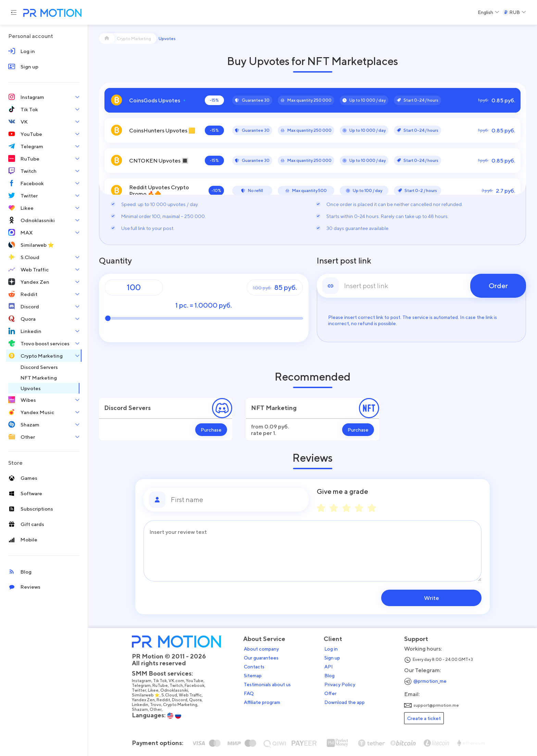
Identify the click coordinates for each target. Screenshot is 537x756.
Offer (331, 693)
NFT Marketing (274, 408)
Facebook (195, 685)
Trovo (156, 705)
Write (438, 598)
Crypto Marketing (181, 705)
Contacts (255, 667)
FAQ (249, 693)
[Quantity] (134, 287)
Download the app (345, 702)
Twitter (140, 690)
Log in (332, 649)
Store (15, 463)
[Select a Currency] (514, 12)
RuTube (161, 685)
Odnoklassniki (175, 690)
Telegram (142, 685)
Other (156, 709)
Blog (330, 676)
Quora (196, 700)
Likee (154, 690)
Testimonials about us (268, 684)
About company (262, 649)
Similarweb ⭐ (146, 695)
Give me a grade (342, 491)
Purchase (211, 430)
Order (498, 286)
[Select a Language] (489, 12)
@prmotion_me (431, 681)
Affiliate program (263, 702)
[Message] (313, 551)
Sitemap (253, 676)
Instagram (142, 681)
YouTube (195, 681)
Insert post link (344, 261)
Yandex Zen (144, 700)
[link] (422, 286)
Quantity (115, 261)
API (329, 667)
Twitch (177, 685)
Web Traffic (191, 695)
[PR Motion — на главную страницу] (51, 14)
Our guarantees (262, 658)
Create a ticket (425, 718)
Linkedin (141, 705)
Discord (180, 700)
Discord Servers (127, 408)
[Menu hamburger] (14, 12)
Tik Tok (161, 681)
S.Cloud (170, 695)
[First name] (237, 500)
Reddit (164, 700)
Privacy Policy (340, 684)
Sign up (333, 658)
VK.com (177, 681)
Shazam (141, 709)
